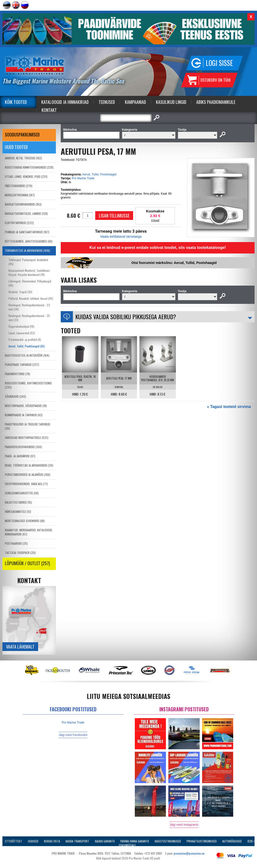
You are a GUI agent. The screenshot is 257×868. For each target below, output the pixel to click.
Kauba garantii (105, 841)
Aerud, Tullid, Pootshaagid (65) (27, 346)
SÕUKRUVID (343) (15, 396)
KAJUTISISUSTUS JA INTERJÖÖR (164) (27, 355)
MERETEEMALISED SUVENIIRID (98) (25, 521)
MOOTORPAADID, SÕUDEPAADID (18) (26, 406)
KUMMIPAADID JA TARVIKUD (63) (24, 415)
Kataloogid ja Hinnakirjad (65, 102)
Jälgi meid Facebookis (73, 735)
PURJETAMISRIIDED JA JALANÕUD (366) (28, 475)
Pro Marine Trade (83, 178)
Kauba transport (77, 841)
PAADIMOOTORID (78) (17, 374)
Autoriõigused (232, 841)
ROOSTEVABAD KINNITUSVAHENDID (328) (29, 167)
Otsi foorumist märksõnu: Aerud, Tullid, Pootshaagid (174, 263)
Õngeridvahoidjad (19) (21, 326)
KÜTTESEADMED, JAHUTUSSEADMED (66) (29, 241)
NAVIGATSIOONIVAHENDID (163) (23, 204)
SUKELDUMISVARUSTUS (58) (22, 493)
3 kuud (155, 220)
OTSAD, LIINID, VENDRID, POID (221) (26, 176)
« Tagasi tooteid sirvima (229, 407)
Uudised (33, 841)
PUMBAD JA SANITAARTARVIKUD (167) (27, 232)
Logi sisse (219, 63)
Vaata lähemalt (20, 647)
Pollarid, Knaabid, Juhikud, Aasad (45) (31, 298)
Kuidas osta (52, 841)
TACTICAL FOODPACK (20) (20, 553)
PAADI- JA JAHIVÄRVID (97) (20, 456)
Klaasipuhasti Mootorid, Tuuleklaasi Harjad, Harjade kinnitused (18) (29, 272)
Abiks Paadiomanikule (216, 102)
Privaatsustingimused (202, 841)
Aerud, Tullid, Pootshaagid (99, 174)
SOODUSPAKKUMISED (22, 135)
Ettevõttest (14, 841)
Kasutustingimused (168, 841)
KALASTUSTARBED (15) (18, 502)
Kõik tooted (16, 102)
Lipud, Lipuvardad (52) (22, 333)
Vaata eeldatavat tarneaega (121, 236)
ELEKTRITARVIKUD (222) (19, 223)
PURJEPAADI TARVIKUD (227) (22, 365)
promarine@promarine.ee (189, 853)
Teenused (107, 102)
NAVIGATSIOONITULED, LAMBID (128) (26, 213)
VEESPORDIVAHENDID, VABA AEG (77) (26, 484)
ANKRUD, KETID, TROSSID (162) (23, 158)
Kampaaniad (135, 102)
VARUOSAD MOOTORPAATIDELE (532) (27, 438)
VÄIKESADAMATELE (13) (18, 511)
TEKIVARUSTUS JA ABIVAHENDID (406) (27, 250)
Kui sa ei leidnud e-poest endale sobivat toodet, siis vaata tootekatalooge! (158, 248)
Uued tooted (16, 147)
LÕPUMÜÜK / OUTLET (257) (27, 563)
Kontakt (49, 110)
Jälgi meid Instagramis (184, 825)
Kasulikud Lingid (171, 102)
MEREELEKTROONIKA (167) (20, 195)
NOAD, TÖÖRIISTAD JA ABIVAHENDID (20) (29, 465)
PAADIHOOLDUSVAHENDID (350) (23, 447)
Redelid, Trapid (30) (20, 292)
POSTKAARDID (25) (16, 543)
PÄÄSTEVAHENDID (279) (19, 186)
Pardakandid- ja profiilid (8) (25, 339)
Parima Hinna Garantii (135, 841)
